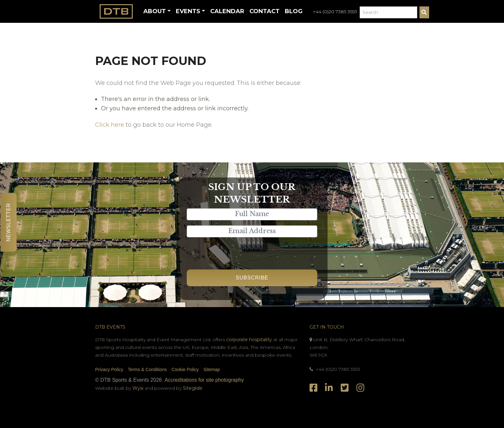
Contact (265, 11)
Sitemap (212, 369)
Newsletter (9, 222)
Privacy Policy (109, 369)
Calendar (227, 11)
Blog (294, 11)
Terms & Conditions (147, 369)
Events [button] (188, 11)
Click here (110, 125)
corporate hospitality (249, 340)
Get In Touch (327, 327)
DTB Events (110, 327)
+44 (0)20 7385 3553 (335, 12)
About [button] (155, 11)
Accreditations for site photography (204, 380)
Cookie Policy (185, 369)
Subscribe (252, 278)
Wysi (139, 388)
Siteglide (193, 388)
